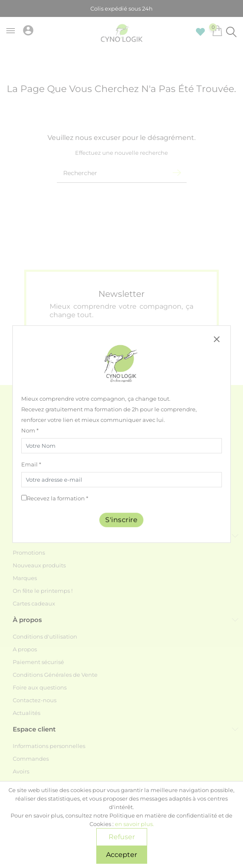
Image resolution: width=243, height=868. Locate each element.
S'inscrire (122, 520)
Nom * (30, 430)
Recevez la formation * (57, 498)
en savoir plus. (134, 824)
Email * (31, 464)
